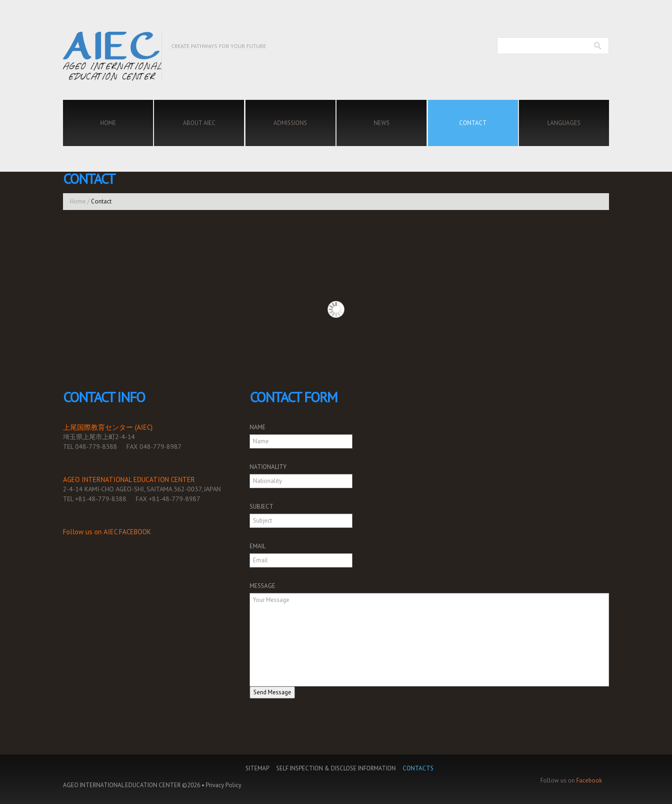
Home (108, 123)
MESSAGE (262, 586)
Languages (564, 123)
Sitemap (257, 768)
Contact (473, 123)
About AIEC (199, 123)
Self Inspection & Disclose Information (336, 768)
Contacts (418, 768)
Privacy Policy (224, 785)
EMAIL (258, 546)
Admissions (290, 123)
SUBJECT (262, 507)
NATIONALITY (268, 467)
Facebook (589, 780)
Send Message (272, 692)
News (382, 123)
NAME (258, 427)
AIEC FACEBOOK (127, 532)
